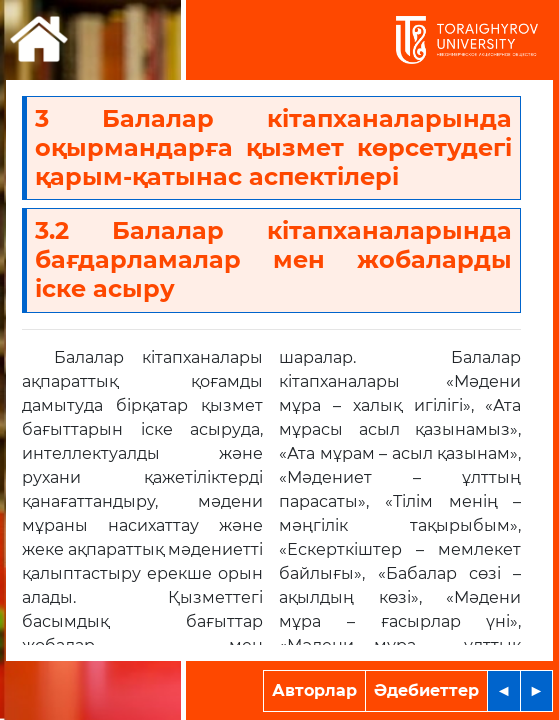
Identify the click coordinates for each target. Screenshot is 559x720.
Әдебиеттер (426, 690)
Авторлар (314, 690)
